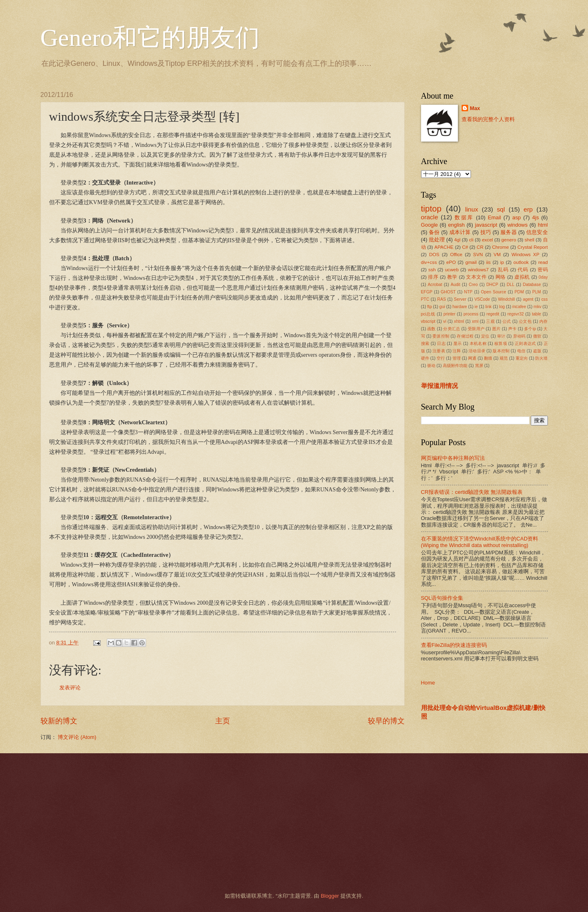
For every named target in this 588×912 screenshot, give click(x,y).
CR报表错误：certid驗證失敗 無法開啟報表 (472, 492)
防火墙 (541, 358)
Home (428, 683)
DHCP (492, 285)
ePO (451, 262)
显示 (458, 343)
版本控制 (501, 351)
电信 (521, 351)
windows (517, 225)
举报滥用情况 (439, 386)
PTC (425, 299)
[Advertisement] (284, 823)
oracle (430, 217)
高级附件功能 (455, 366)
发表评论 (70, 688)
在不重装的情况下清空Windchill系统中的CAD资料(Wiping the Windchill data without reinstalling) (480, 542)
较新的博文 (59, 721)
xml (475, 321)
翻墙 (488, 358)
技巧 (486, 232)
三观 (490, 321)
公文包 (525, 321)
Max (475, 108)
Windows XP (525, 254)
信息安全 (537, 232)
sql (501, 209)
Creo (473, 285)
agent (528, 299)
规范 (504, 358)
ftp (429, 307)
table (536, 314)
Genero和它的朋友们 (150, 38)
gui (442, 307)
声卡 (512, 329)
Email (494, 217)
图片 (496, 329)
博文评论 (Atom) (77, 737)
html (543, 225)
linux (472, 209)
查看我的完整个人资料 (488, 119)
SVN (478, 254)
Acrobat (435, 285)
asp (517, 217)
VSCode (482, 299)
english (456, 225)
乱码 (503, 270)
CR (480, 247)
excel (488, 240)
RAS (442, 299)
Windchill (506, 299)
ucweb (452, 270)
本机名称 (478, 343)
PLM (537, 292)
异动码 (519, 336)
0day (543, 277)
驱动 (431, 366)
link (488, 307)
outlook (521, 262)
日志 (441, 343)
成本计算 (460, 232)
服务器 (509, 232)
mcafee (519, 307)
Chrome (500, 247)
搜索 (425, 343)
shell (529, 240)
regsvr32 (516, 314)
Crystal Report (533, 247)
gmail (471, 262)
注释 (457, 351)
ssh (432, 270)
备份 (434, 232)
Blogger (330, 896)
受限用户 (476, 329)
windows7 (478, 270)
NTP (468, 292)
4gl (457, 240)
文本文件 (476, 277)
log (502, 307)
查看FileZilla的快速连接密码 (454, 645)
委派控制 (441, 336)
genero (509, 240)
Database (532, 285)
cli (471, 240)
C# (465, 247)
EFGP (427, 292)
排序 (433, 277)
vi (445, 321)
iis (488, 262)
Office (456, 254)
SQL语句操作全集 (442, 598)
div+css (429, 262)
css (544, 299)
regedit (493, 314)
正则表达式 (525, 343)
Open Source (493, 292)
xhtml (459, 321)
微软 (537, 336)
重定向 (522, 358)
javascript (486, 225)
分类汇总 (452, 329)
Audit (455, 285)
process (471, 314)
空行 (441, 358)
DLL (510, 285)
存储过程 (465, 336)
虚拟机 (522, 277)
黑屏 (479, 366)
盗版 (537, 351)
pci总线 (428, 314)
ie (476, 307)
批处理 (437, 240)
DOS (434, 254)
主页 (223, 721)
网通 (472, 358)
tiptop (431, 208)
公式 (507, 321)
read (543, 262)
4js (535, 217)
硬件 (425, 358)
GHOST (448, 292)
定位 (485, 336)
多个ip (530, 329)
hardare (460, 307)
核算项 (501, 343)
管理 (457, 358)
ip (502, 262)
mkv (537, 307)
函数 (431, 329)
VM (497, 254)
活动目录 (477, 351)
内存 (543, 321)
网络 (501, 277)
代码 (523, 270)
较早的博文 (386, 721)
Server (460, 299)
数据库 (464, 217)
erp (528, 209)
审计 (501, 336)
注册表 (439, 351)
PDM (519, 292)
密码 (543, 270)
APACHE (444, 247)
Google (430, 225)
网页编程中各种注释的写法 (453, 458)
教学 (452, 277)
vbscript (428, 321)
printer (449, 314)
